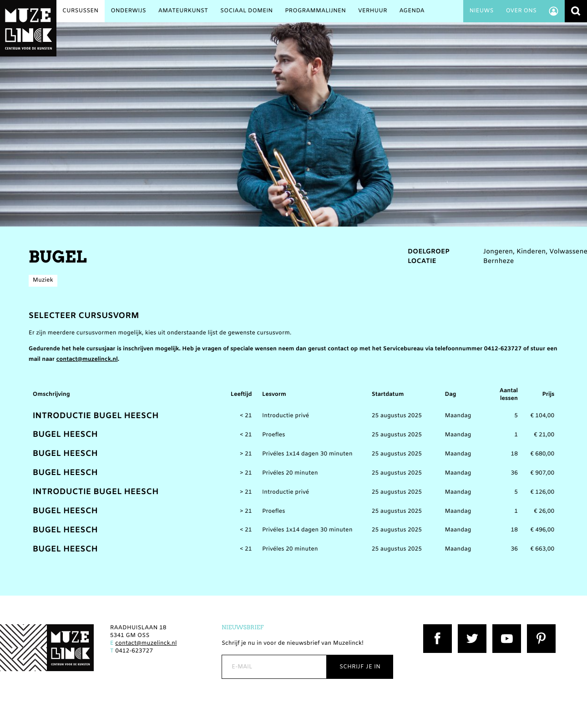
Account (553, 11)
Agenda (412, 11)
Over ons (521, 11)
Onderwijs (128, 11)
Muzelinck (28, 28)
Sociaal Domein (246, 11)
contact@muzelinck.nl (87, 360)
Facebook (437, 628)
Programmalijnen (315, 11)
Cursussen (80, 11)
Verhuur (373, 11)
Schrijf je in (360, 667)
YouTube (505, 628)
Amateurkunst (183, 11)
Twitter (468, 628)
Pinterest (540, 628)
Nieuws (481, 11)
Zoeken (576, 11)
